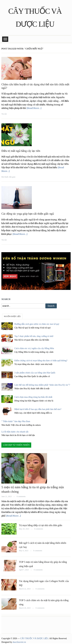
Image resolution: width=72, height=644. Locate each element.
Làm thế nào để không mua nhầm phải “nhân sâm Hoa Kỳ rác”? (42, 385)
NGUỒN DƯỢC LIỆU (12, 316)
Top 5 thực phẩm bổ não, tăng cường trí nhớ (34, 336)
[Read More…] (34, 108)
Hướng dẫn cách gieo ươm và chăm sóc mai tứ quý (37, 324)
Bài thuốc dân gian (8, 177)
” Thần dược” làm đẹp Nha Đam (16, 421)
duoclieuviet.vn (19, 642)
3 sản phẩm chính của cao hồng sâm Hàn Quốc (35, 373)
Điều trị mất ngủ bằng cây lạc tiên (21, 151)
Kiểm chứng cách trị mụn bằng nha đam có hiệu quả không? (41, 361)
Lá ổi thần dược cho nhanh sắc (15, 432)
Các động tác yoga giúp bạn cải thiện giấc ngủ (28, 214)
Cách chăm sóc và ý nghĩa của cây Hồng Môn (34, 348)
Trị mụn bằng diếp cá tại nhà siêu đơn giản (40, 525)
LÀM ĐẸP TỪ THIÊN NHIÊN (16, 445)
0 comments (21, 496)
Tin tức (4, 114)
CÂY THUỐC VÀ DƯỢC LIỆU (34, 638)
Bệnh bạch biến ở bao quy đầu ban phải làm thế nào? (38, 409)
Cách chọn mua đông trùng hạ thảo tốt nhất (33, 397)
